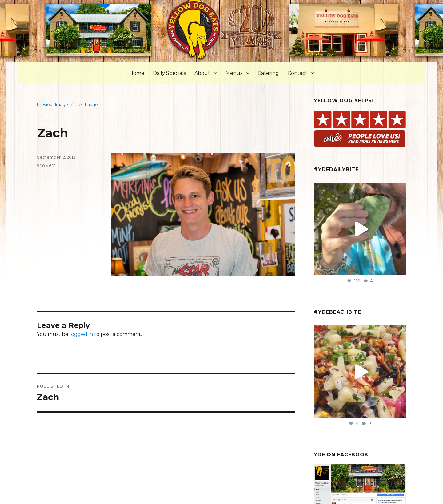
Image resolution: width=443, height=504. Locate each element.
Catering (268, 73)
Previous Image (52, 104)
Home (137, 73)
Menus (234, 73)
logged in (81, 334)
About (202, 73)
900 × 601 (46, 166)
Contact (297, 73)
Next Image (86, 104)
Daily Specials (169, 73)
